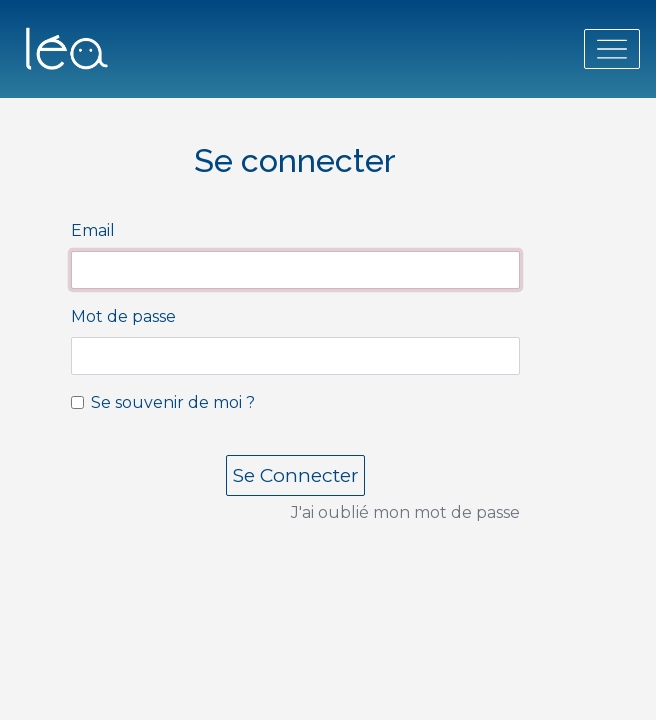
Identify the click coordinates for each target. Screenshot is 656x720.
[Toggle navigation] (612, 49)
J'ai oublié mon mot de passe (405, 512)
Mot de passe (123, 316)
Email (93, 230)
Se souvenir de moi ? (173, 402)
